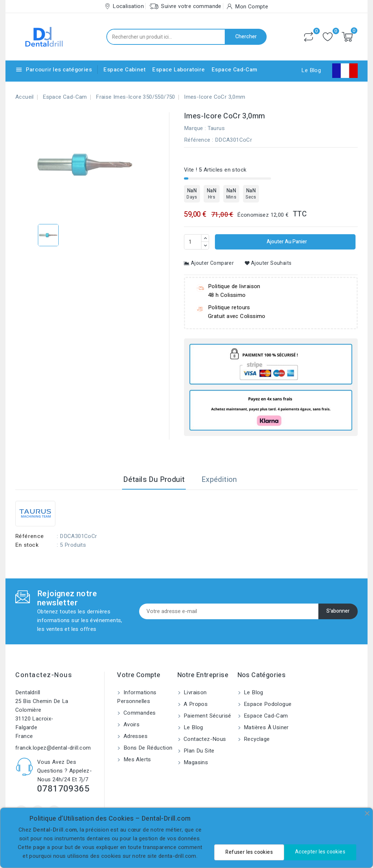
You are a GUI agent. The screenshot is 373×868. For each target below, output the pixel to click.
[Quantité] (193, 242)
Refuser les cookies (249, 852)
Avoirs (131, 724)
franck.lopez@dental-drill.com (53, 748)
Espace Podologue (267, 704)
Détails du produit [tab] (154, 480)
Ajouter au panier (286, 242)
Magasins (195, 762)
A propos (195, 704)
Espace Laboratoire (178, 70)
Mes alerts (136, 759)
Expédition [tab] (219, 480)
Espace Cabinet (125, 70)
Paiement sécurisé (207, 716)
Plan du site (198, 751)
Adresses (135, 736)
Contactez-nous (44, 675)
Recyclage (256, 739)
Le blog (193, 727)
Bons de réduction (147, 748)
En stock (27, 545)
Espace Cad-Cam (235, 70)
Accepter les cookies (320, 852)
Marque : (195, 128)
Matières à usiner (266, 727)
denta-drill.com (177, 856)
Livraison (195, 692)
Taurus (216, 128)
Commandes (139, 713)
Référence (197, 140)
